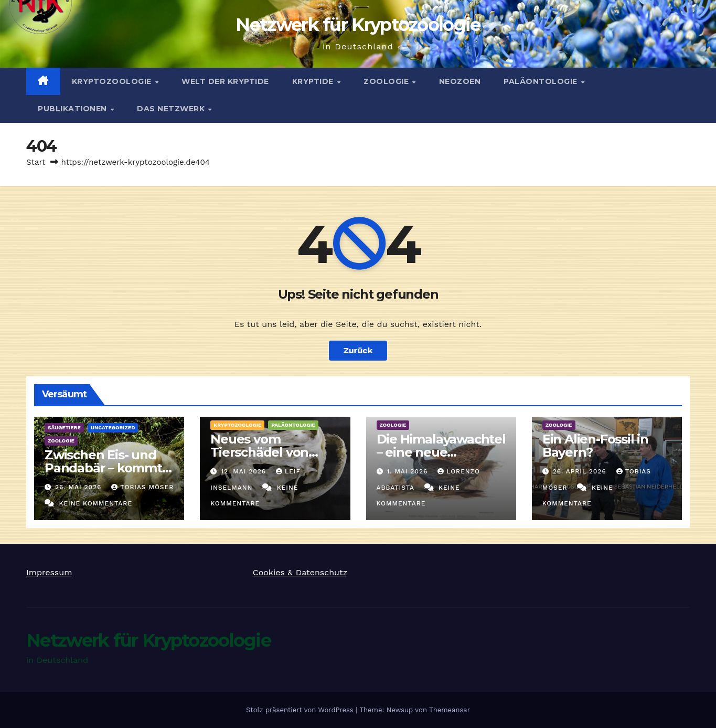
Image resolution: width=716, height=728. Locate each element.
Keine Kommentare (95, 503)
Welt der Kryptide (225, 81)
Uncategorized (113, 428)
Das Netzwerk (172, 109)
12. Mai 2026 (245, 471)
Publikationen (73, 109)
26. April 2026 (581, 471)
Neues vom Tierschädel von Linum (259, 452)
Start (36, 162)
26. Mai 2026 (79, 487)
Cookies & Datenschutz (300, 572)
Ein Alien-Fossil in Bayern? (595, 446)
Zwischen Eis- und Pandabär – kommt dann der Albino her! (108, 468)
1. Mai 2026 (408, 471)
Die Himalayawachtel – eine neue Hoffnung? (441, 452)
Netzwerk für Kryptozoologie (358, 25)
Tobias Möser (142, 487)
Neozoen (460, 81)
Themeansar (450, 710)
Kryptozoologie (113, 81)
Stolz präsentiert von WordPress (301, 710)
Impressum (49, 572)
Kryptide (314, 81)
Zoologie (387, 81)
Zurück (358, 350)
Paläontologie (542, 81)
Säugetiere (64, 428)
